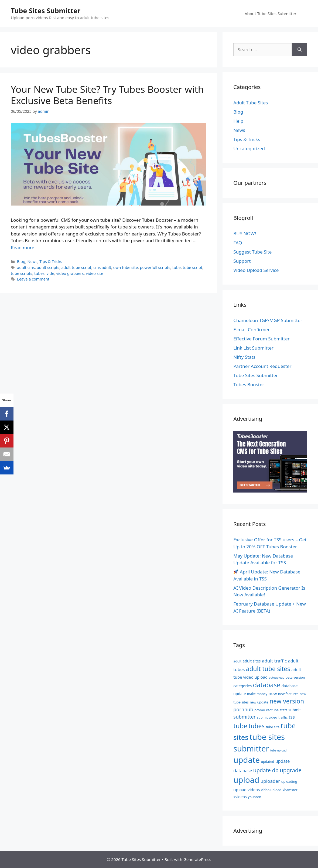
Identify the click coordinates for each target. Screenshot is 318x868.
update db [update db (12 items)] (266, 770)
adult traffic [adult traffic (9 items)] (274, 661)
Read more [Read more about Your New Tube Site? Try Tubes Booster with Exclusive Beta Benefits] (23, 247)
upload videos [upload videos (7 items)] (247, 790)
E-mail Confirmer (252, 329)
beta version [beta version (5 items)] (295, 677)
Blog (21, 262)
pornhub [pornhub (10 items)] (243, 709)
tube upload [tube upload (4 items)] (278, 750)
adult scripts (48, 267)
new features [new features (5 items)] (288, 694)
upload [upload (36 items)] (246, 780)
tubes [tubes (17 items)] (257, 726)
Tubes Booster (249, 385)
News (32, 262)
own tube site (126, 267)
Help (238, 121)
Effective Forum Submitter (261, 339)
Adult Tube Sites (251, 103)
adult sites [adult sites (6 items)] (252, 661)
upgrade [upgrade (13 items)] (291, 770)
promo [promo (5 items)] (260, 710)
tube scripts (21, 273)
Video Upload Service (256, 270)
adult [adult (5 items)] (237, 661)
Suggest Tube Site (252, 252)
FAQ (238, 243)
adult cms (26, 267)
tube (177, 267)
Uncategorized (249, 148)
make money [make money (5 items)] (257, 694)
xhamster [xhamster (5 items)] (290, 790)
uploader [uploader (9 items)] (270, 781)
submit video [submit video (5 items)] (267, 717)
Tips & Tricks (51, 262)
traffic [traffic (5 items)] (283, 717)
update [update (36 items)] (247, 760)
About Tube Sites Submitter (271, 13)
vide (50, 273)
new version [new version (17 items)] (287, 701)
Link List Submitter (253, 348)
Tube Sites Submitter (46, 11)
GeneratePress (197, 859)
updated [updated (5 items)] (268, 762)
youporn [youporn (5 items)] (254, 797)
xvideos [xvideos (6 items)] (240, 797)
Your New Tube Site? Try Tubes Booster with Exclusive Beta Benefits (107, 95)
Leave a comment (33, 279)
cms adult (102, 267)
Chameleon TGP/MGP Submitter (268, 320)
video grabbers (70, 273)
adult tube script (76, 267)
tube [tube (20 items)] (240, 726)
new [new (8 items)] (273, 693)
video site (95, 273)
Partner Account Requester (262, 366)
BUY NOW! (245, 233)
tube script (193, 267)
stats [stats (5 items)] (283, 710)
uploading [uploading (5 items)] (289, 782)
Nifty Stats (244, 357)
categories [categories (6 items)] (242, 686)
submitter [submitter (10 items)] (245, 717)
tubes (39, 273)
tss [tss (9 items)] (292, 717)
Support (242, 261)
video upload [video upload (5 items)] (271, 790)
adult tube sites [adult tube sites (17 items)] (268, 669)
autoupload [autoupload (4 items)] (277, 678)
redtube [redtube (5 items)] (272, 710)
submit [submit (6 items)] (295, 710)
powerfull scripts (155, 267)
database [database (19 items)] (267, 685)
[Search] (300, 50)
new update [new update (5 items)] (259, 702)
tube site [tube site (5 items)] (273, 727)
